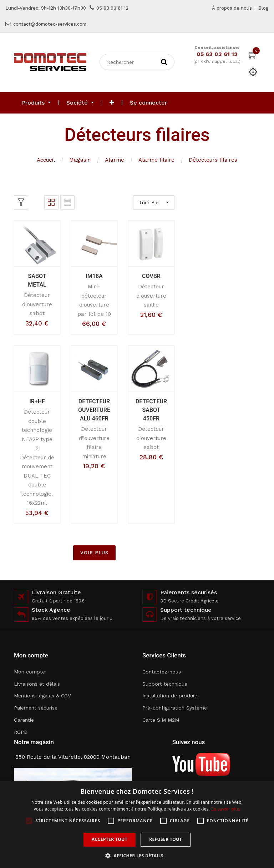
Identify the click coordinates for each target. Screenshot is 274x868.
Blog (263, 8)
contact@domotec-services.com (50, 24)
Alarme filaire (156, 160)
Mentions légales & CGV (42, 696)
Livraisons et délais (37, 684)
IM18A (94, 276)
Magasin (80, 160)
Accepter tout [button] (110, 839)
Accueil (46, 160)
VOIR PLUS (94, 553)
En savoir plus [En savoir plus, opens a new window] (226, 809)
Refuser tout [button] (166, 839)
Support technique (165, 684)
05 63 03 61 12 (112, 8)
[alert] (137, 824)
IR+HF (37, 401)
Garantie (24, 720)
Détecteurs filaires (213, 160)
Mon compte (29, 672)
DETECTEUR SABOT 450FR (151, 410)
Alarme (115, 160)
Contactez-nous (162, 672)
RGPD (21, 732)
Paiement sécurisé (36, 708)
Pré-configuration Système (175, 708)
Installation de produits (171, 696)
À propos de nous (232, 8)
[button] (112, 103)
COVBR (151, 276)
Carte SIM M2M (161, 720)
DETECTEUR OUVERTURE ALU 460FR (94, 410)
